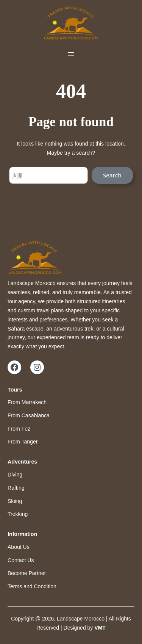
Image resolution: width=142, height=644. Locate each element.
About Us (19, 547)
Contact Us (21, 560)
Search (112, 175)
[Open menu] (71, 54)
